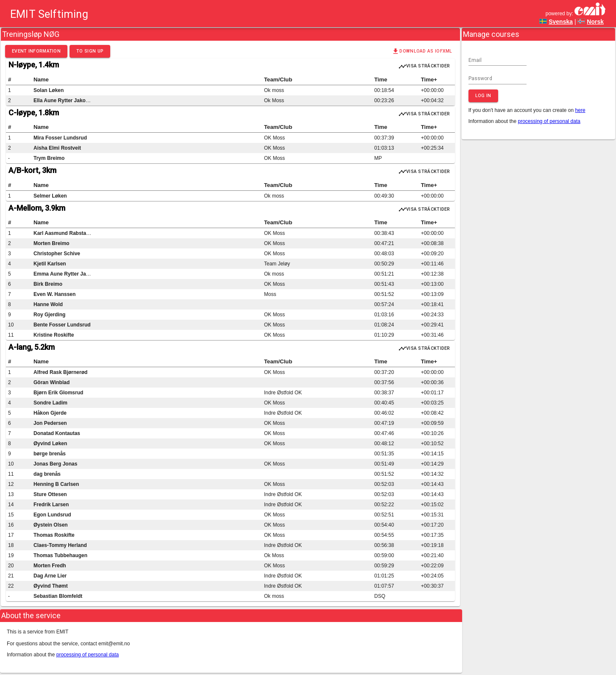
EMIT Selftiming (49, 14)
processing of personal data (549, 121)
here (580, 110)
